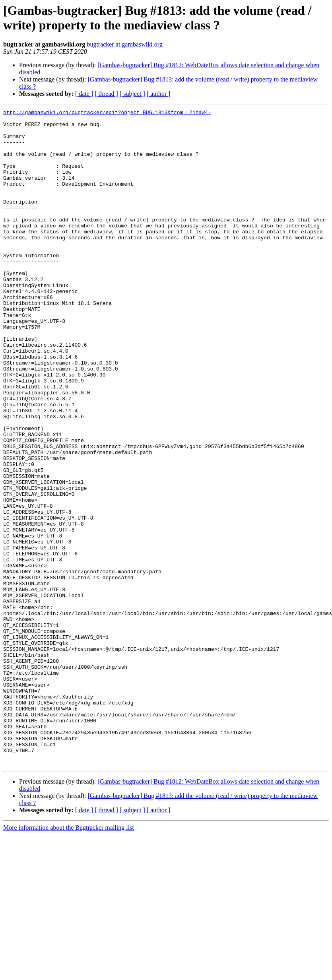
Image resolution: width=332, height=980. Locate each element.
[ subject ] (132, 94)
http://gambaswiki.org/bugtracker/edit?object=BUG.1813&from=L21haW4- (107, 113)
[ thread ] (106, 94)
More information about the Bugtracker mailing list (69, 959)
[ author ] (159, 94)
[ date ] (84, 94)
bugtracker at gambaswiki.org (124, 44)
